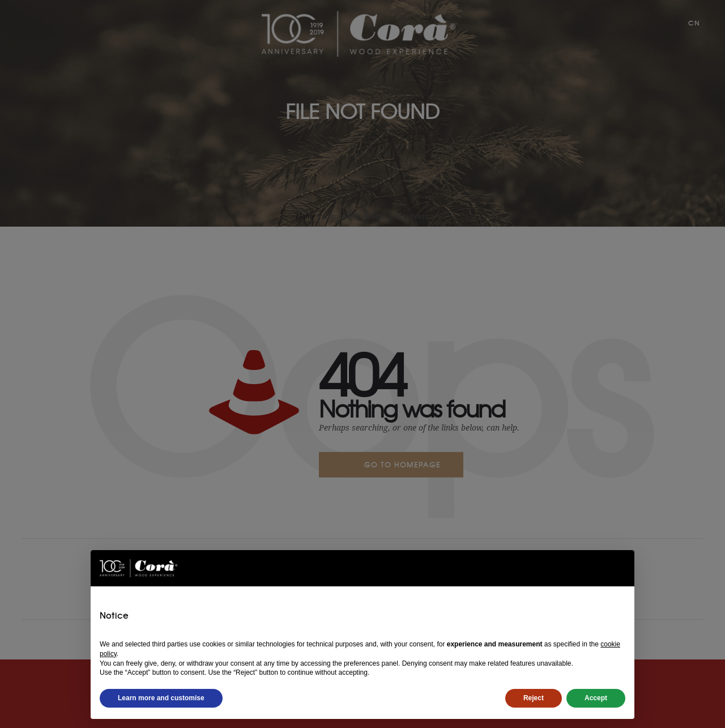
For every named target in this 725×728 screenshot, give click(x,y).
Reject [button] (534, 698)
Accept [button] (596, 698)
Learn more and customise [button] (161, 698)
